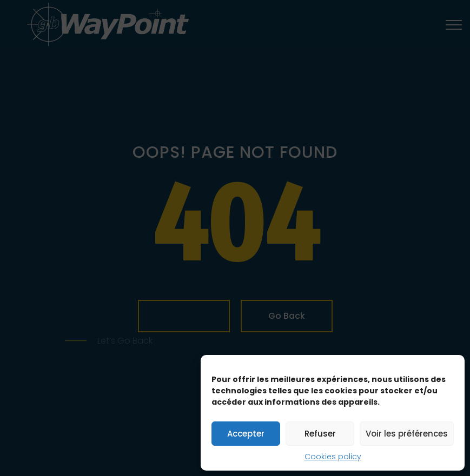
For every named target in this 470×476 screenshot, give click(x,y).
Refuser (320, 434)
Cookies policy (333, 457)
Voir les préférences (407, 434)
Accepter (246, 434)
